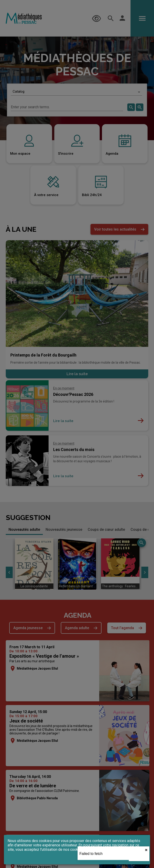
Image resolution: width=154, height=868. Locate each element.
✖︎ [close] (146, 850)
